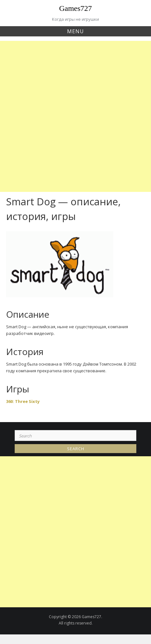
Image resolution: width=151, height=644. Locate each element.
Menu (75, 31)
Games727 (75, 8)
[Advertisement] (75, 116)
